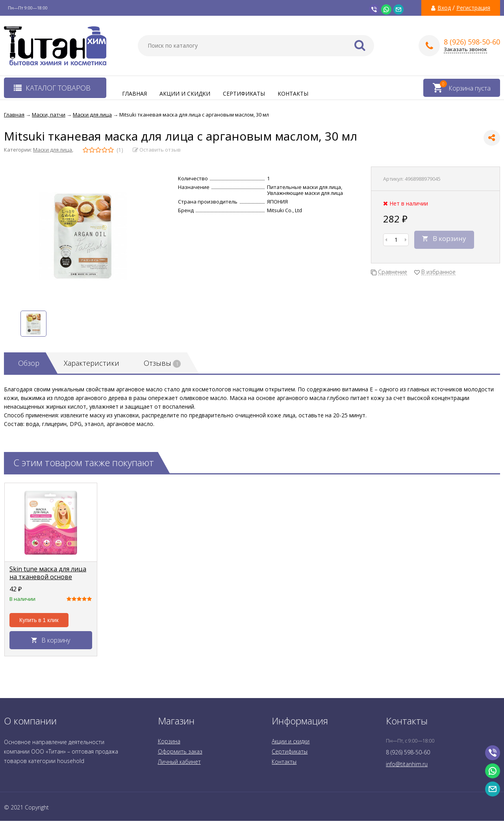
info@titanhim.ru (407, 764)
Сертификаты (244, 94)
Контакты (293, 94)
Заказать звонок (465, 49)
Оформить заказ (180, 751)
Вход (444, 8)
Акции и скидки (185, 94)
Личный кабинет (179, 762)
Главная (134, 94)
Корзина (169, 741)
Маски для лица (53, 150)
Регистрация (473, 8)
